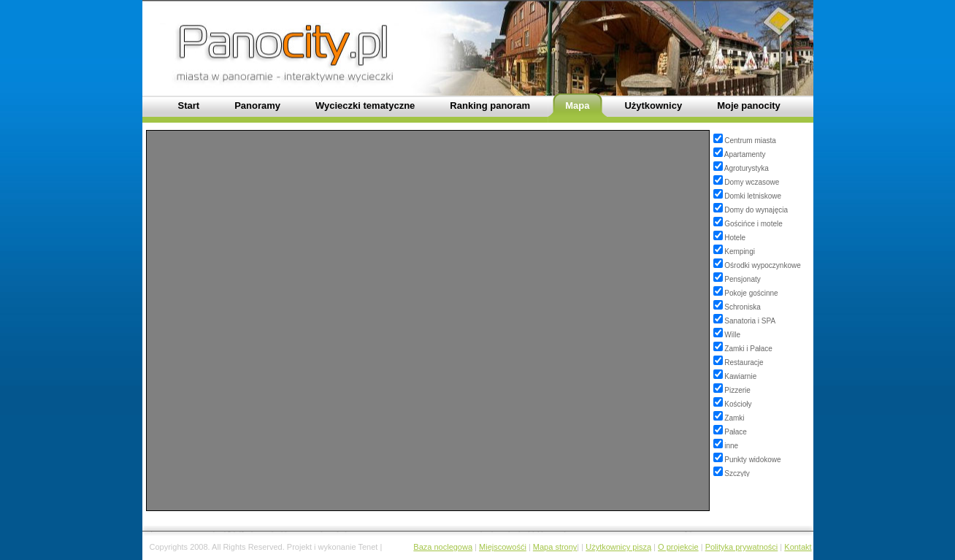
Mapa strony (555, 547)
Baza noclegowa (443, 547)
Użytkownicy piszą (618, 547)
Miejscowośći (503, 547)
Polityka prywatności (742, 547)
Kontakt (798, 547)
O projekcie (678, 547)
